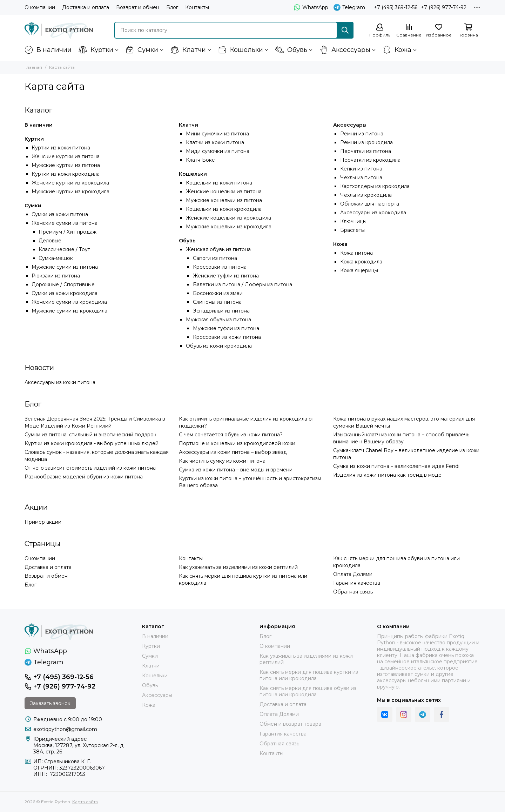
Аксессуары (345, 50)
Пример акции (43, 522)
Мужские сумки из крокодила (69, 311)
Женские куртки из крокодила (70, 183)
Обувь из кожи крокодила (219, 346)
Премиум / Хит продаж (68, 232)
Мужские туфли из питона (226, 328)
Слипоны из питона (217, 302)
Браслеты (352, 230)
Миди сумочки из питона (218, 151)
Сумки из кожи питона (60, 214)
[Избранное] (439, 31)
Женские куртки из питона (66, 156)
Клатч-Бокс (200, 160)
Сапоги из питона (215, 258)
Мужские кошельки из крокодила (229, 227)
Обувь (291, 50)
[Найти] (345, 30)
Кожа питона (356, 253)
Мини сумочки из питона (217, 134)
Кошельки (241, 50)
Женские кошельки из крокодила (228, 218)
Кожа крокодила (361, 262)
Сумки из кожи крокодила (65, 293)
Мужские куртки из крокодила (70, 192)
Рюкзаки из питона (56, 276)
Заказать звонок (50, 703)
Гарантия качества (357, 583)
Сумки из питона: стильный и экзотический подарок (90, 435)
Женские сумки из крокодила (69, 302)
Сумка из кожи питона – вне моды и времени (236, 470)
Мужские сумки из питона (65, 267)
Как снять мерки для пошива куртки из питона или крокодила (309, 675)
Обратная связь (353, 592)
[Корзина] (468, 31)
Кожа (397, 50)
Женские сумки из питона (65, 223)
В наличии (48, 50)
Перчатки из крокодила (370, 160)
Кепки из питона (361, 169)
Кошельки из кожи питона (219, 183)
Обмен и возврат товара (290, 724)
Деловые (50, 241)
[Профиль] (380, 31)
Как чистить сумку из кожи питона (222, 461)
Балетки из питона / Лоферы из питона (243, 284)
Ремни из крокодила (366, 142)
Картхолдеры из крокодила (375, 186)
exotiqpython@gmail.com (65, 729)
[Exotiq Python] (59, 30)
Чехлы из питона (361, 177)
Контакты (197, 7)
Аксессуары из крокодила (373, 213)
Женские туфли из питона (226, 276)
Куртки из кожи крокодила (66, 174)
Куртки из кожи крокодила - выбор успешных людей (92, 443)
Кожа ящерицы (359, 270)
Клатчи (188, 50)
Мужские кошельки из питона (224, 200)
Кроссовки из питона (220, 267)
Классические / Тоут (64, 249)
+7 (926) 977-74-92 (444, 7)
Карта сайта (85, 802)
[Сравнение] (409, 31)
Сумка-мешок (56, 258)
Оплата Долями (353, 574)
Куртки (96, 50)
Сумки (142, 50)
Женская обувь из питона (218, 249)
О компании (40, 7)
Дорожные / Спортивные (63, 284)
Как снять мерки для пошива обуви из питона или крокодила (308, 691)
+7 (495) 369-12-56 (396, 7)
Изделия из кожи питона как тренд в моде (387, 475)
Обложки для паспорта (370, 204)
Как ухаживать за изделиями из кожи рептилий (238, 567)
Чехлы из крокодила (366, 195)
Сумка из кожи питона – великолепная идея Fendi (396, 466)
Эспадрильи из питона (221, 311)
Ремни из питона (362, 134)
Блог (172, 7)
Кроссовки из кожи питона (227, 337)
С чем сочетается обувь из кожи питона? (231, 435)
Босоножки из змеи (218, 293)
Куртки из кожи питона (61, 148)
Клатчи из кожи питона (215, 142)
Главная (33, 67)
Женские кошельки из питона (224, 192)
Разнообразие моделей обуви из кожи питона (84, 477)
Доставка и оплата (86, 7)
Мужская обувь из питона (218, 320)
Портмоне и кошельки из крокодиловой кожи (237, 443)
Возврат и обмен (138, 7)
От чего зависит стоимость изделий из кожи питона (90, 468)
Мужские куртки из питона (66, 165)
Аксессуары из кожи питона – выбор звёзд (233, 452)
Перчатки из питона (366, 151)
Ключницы (353, 221)
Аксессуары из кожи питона (60, 382)
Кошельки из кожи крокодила (224, 209)
